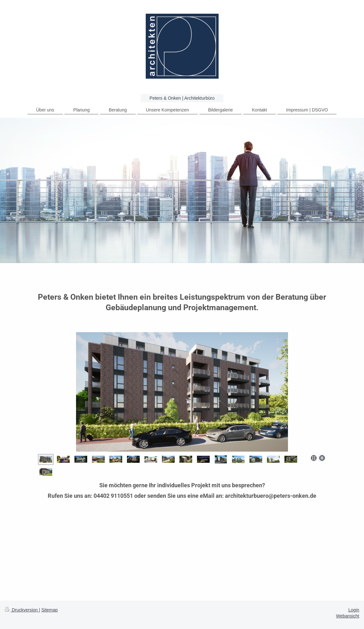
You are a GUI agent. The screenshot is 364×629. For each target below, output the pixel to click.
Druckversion (22, 610)
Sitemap (49, 610)
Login (354, 610)
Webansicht (348, 616)
